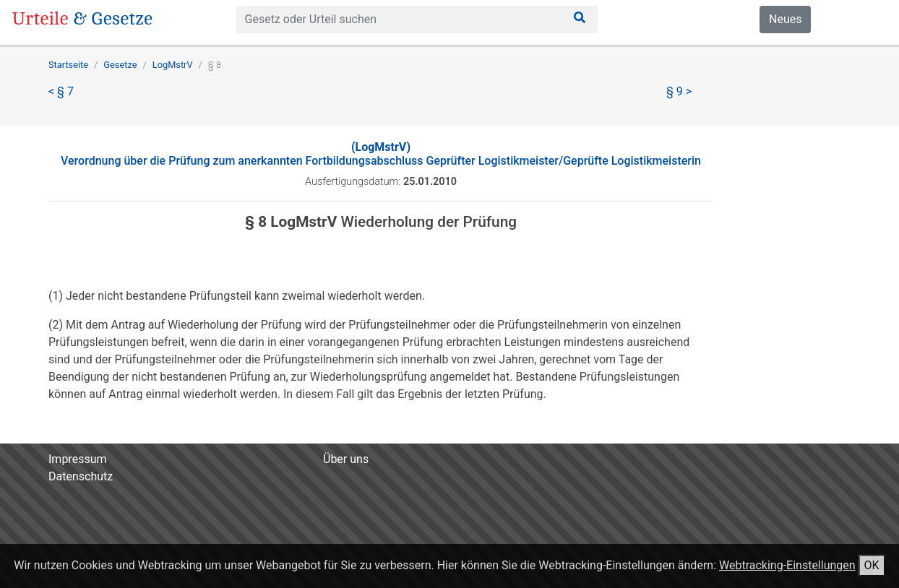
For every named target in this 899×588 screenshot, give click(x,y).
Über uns (346, 459)
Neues (785, 19)
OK (872, 565)
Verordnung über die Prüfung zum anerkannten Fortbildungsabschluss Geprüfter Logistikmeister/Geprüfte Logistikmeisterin (381, 154)
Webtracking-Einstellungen (787, 565)
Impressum (78, 459)
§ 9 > (679, 91)
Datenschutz (81, 476)
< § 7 (61, 91)
